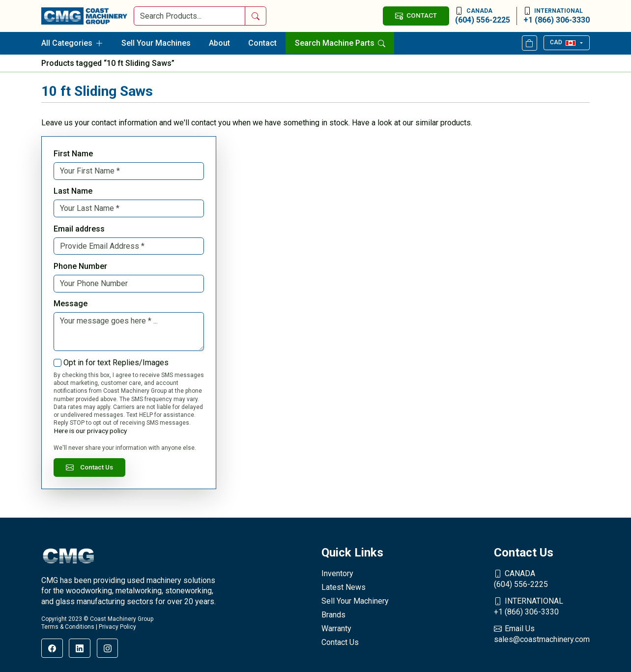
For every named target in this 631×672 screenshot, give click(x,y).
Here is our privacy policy (90, 431)
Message (71, 304)
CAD (562, 42)
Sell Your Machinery (355, 601)
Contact (262, 43)
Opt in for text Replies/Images (116, 363)
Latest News (344, 587)
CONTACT (416, 15)
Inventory (337, 573)
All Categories (72, 43)
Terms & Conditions (68, 627)
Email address (79, 229)
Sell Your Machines (156, 43)
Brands (333, 615)
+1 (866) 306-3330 (557, 16)
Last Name (73, 191)
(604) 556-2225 (483, 16)
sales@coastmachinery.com (542, 634)
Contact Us (89, 467)
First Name (73, 154)
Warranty (336, 628)
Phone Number (80, 266)
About (219, 43)
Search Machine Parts (340, 43)
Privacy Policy (117, 627)
